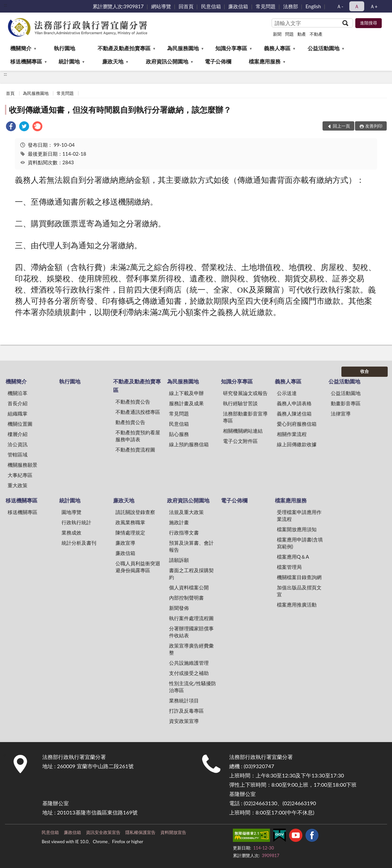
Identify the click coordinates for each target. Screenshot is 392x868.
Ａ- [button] (340, 6)
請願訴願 (179, 560)
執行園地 (65, 48)
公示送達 (287, 393)
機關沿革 (18, 393)
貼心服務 (179, 434)
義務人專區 (277, 48)
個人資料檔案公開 (189, 587)
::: (5, 5)
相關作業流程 (292, 434)
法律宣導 (341, 414)
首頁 (10, 93)
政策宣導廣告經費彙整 (191, 649)
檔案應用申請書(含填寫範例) (300, 543)
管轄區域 (18, 454)
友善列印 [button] (374, 126)
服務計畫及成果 (186, 403)
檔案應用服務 (265, 61)
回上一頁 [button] (341, 126)
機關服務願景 (22, 465)
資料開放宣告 (173, 832)
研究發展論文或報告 (245, 393)
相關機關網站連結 (243, 431)
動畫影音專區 (346, 403)
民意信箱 (211, 6)
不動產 (316, 34)
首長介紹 (18, 403)
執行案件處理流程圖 (191, 618)
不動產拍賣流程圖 (135, 450)
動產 (302, 34)
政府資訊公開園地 (167, 61)
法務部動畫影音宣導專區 (245, 417)
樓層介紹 (18, 434)
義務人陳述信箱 (294, 414)
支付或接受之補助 (189, 673)
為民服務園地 (183, 48)
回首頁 (186, 6)
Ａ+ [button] (374, 6)
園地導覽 (71, 512)
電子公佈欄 (218, 61)
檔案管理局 (289, 567)
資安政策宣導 (184, 721)
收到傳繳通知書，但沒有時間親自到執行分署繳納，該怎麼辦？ (120, 110)
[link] (11, 127)
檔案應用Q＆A (293, 557)
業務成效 (71, 533)
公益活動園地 (324, 48)
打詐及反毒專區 (186, 711)
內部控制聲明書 (186, 598)
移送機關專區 (26, 61)
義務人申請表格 (294, 403)
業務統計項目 (184, 700)
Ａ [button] (357, 6)
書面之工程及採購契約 (191, 574)
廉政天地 (113, 61)
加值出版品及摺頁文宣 (299, 591)
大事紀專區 (20, 475)
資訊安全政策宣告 (103, 832)
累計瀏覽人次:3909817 (118, 6)
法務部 (291, 6)
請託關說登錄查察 (135, 512)
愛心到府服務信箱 (297, 424)
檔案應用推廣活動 (297, 605)
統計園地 (69, 61)
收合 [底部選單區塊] (365, 371)
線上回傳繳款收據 (297, 444)
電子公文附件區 (240, 441)
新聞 (277, 34)
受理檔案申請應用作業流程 (299, 515)
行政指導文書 (184, 533)
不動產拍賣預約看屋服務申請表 (138, 436)
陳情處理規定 (130, 533)
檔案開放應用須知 (297, 529)
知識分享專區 (231, 48)
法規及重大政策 (186, 512)
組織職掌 (18, 414)
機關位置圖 (20, 424)
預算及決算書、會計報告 (191, 546)
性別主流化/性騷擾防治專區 (193, 687)
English (313, 6)
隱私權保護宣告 (140, 832)
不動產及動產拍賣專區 (124, 48)
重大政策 (18, 485)
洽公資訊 (18, 444)
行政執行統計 (76, 522)
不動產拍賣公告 (133, 402)
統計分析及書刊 (79, 543)
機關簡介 (21, 48)
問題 (289, 34)
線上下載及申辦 (186, 393)
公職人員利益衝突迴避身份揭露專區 (138, 567)
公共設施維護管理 (189, 663)
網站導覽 (161, 6)
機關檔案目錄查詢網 (299, 577)
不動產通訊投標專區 (138, 412)
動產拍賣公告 (130, 422)
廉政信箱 (238, 6)
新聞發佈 (179, 608)
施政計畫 (179, 522)
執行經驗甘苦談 (240, 403)
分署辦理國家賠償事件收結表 (191, 632)
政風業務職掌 (130, 522)
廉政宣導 (125, 543)
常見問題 (266, 6)
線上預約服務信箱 (189, 444)
